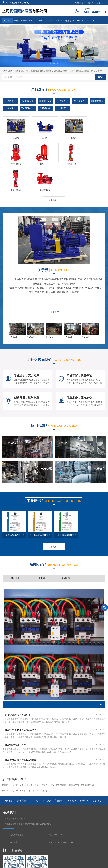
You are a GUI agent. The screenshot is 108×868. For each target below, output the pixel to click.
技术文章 (59, 21)
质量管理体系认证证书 (14, 506)
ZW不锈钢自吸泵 (60, 71)
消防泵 (63, 108)
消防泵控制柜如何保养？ (15, 716)
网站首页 (7, 21)
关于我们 (16, 21)
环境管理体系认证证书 (66, 506)
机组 (14, 162)
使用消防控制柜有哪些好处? (17, 686)
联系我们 (101, 3)
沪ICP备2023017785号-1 (65, 859)
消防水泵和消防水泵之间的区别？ (19, 701)
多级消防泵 (67, 162)
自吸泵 (17, 71)
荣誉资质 (59, 772)
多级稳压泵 (41, 162)
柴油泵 (97, 71)
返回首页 (79, 3)
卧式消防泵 (94, 162)
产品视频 (49, 21)
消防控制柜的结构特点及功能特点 (19, 731)
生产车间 (38, 21)
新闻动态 (68, 21)
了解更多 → (54, 171)
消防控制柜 (45, 108)
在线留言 (90, 3)
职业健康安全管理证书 (40, 506)
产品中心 (26, 21)
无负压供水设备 (28, 108)
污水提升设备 (27, 71)
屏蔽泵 (49, 71)
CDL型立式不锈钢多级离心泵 (80, 71)
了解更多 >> (54, 283)
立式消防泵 (94, 137)
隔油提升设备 (39, 71)
